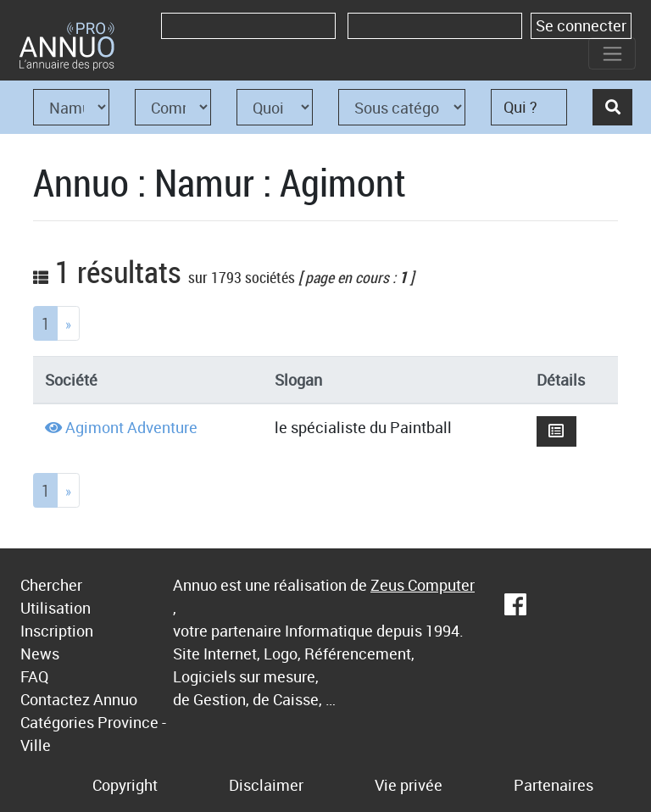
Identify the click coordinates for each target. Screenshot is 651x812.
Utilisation (56, 608)
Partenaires (554, 785)
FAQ (34, 676)
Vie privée (409, 785)
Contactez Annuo (79, 699)
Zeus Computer (423, 585)
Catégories (57, 722)
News (40, 653)
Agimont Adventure (131, 427)
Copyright (125, 785)
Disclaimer (266, 785)
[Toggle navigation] (612, 53)
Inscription (57, 631)
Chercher (51, 585)
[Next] (68, 323)
